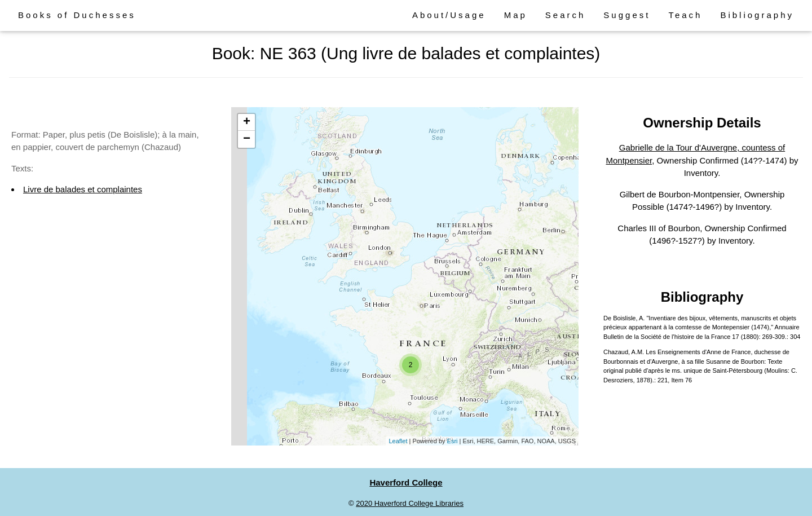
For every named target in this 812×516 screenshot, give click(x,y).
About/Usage (449, 15)
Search (566, 15)
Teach (685, 15)
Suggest (627, 15)
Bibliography (757, 15)
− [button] (247, 139)
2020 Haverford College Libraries (410, 503)
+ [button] (247, 122)
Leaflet (398, 441)
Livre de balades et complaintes (83, 189)
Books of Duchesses (77, 15)
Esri (453, 441)
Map (516, 15)
